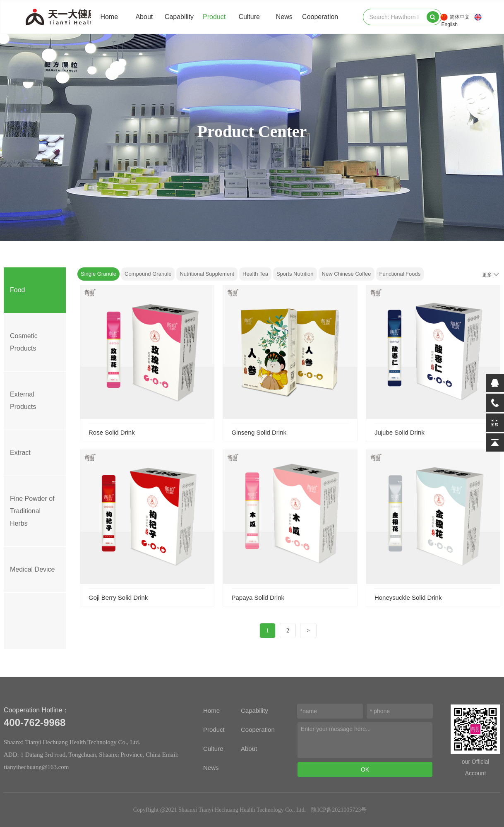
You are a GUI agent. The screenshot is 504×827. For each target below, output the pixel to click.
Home (109, 17)
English (450, 24)
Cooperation (320, 17)
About (144, 17)
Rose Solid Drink (112, 432)
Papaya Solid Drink (258, 597)
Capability (179, 17)
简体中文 (460, 17)
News (284, 17)
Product (214, 17)
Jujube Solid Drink (400, 432)
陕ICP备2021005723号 (339, 810)
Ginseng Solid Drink (259, 432)
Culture (249, 17)
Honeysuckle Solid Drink (408, 597)
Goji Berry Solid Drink (118, 597)
